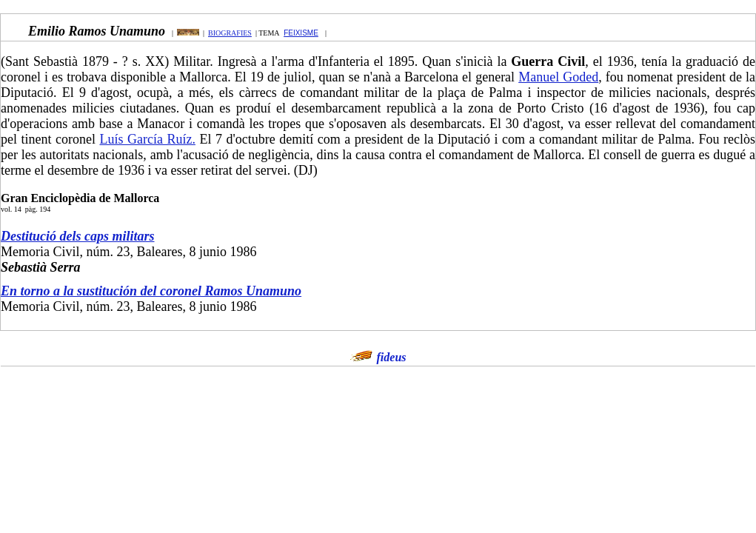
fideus (392, 357)
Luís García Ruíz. (147, 139)
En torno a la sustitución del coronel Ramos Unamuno (151, 291)
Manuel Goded (558, 77)
